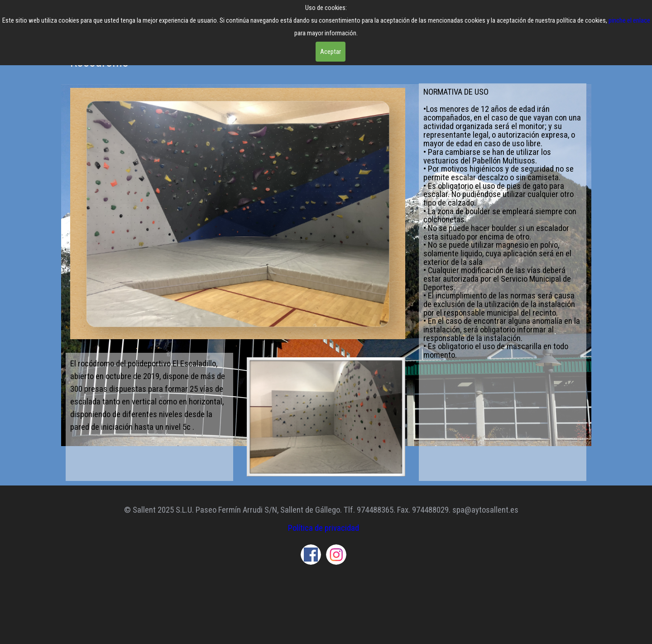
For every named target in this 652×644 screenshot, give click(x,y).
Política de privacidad (324, 528)
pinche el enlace (629, 20)
